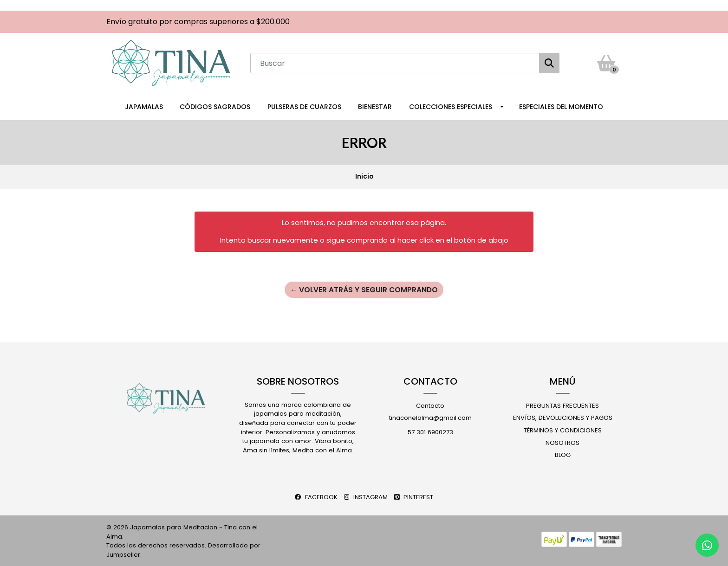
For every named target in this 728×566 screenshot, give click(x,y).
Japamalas (144, 106)
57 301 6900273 (430, 431)
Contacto (430, 405)
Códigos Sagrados (215, 106)
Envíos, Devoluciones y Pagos (563, 417)
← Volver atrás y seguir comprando (364, 288)
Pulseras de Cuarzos (304, 106)
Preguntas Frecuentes (562, 405)
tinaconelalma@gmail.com (430, 417)
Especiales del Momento (561, 106)
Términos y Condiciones (563, 429)
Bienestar (375, 106)
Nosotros (562, 442)
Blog (563, 454)
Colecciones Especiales (451, 106)
